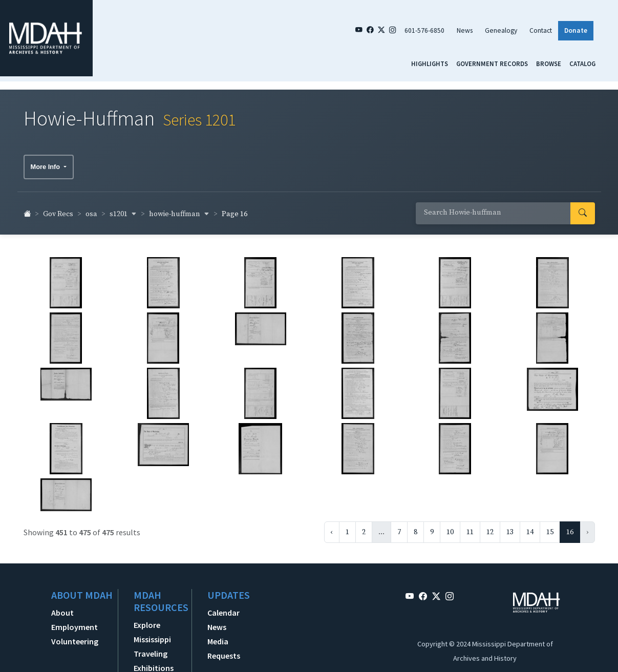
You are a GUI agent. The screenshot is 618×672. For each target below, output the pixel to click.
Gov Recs (58, 209)
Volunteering (75, 636)
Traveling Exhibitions (154, 656)
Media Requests (224, 643)
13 (510, 527)
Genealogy (501, 30)
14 (530, 527)
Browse (549, 64)
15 (550, 527)
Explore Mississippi (152, 627)
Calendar (223, 607)
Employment (74, 622)
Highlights (430, 64)
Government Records (492, 64)
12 (490, 527)
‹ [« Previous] (332, 527)
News (465, 30)
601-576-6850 (424, 30)
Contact (541, 30)
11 (470, 527)
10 (450, 527)
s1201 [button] (123, 209)
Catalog (582, 64)
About (62, 607)
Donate (576, 30)
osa (91, 209)
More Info (46, 162)
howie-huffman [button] (179, 209)
